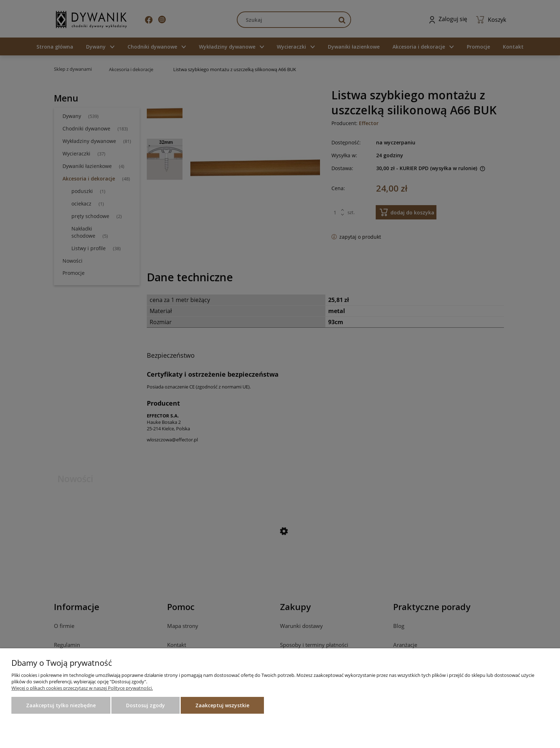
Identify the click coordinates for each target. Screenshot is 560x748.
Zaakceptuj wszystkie (222, 705)
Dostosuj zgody (146, 705)
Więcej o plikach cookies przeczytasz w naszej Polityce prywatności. (82, 688)
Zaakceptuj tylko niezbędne (61, 705)
